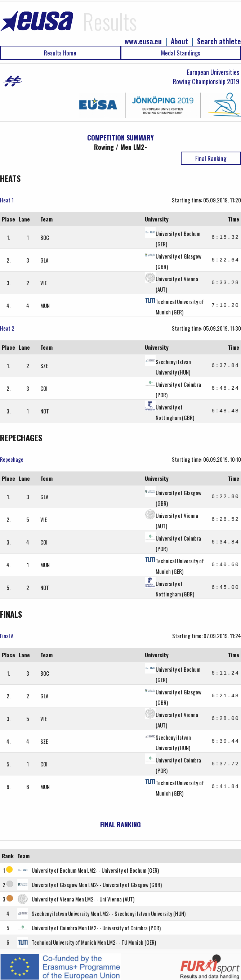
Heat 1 (7, 200)
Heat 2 (7, 328)
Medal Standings (181, 53)
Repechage (12, 459)
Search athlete (219, 41)
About (179, 41)
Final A (7, 636)
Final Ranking (211, 158)
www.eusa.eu (143, 41)
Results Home (60, 53)
